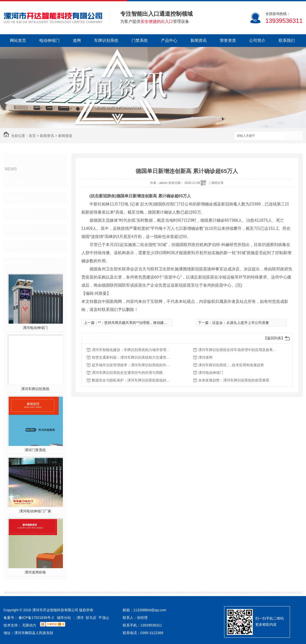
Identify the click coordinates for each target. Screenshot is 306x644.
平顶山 (104, 618)
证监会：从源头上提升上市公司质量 (241, 323)
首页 (32, 136)
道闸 (77, 40)
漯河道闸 (205, 357)
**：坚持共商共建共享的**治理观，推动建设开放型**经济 (143, 323)
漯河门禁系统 (35, 450)
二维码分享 (216, 183)
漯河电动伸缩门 (35, 328)
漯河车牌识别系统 (35, 389)
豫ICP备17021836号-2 (36, 618)
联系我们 (287, 40)
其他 (16, 247)
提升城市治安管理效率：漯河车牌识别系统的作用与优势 (132, 365)
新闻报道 (65, 136)
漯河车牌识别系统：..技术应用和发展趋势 (231, 365)
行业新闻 (20, 198)
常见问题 (20, 214)
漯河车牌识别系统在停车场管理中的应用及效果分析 (239, 350)
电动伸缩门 (49, 40)
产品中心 (169, 40)
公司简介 (257, 40)
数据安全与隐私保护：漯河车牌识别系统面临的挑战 (132, 380)
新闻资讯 (199, 40)
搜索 (294, 136)
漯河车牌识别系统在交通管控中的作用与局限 (127, 373)
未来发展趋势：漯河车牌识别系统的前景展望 (234, 380)
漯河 (80, 618)
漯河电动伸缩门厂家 (35, 511)
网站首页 (18, 40)
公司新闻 (20, 182)
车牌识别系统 (106, 40)
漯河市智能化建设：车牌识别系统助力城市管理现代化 (132, 350)
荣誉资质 (228, 40)
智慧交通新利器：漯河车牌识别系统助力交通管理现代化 (132, 357)
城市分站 (64, 618)
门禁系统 (140, 40)
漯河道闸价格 (35, 572)
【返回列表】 (274, 338)
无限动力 (29, 625)
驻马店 (91, 618)
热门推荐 (20, 263)
